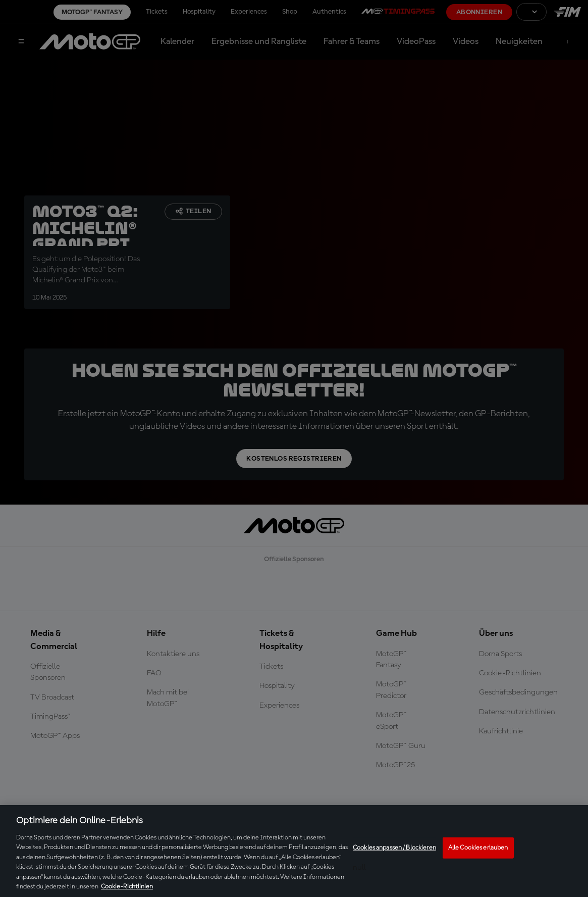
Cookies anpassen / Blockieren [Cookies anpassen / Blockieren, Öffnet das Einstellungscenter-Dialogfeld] (394, 848)
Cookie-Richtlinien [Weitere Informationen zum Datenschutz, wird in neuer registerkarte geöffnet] (127, 887)
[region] (294, 851)
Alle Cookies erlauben (478, 848)
